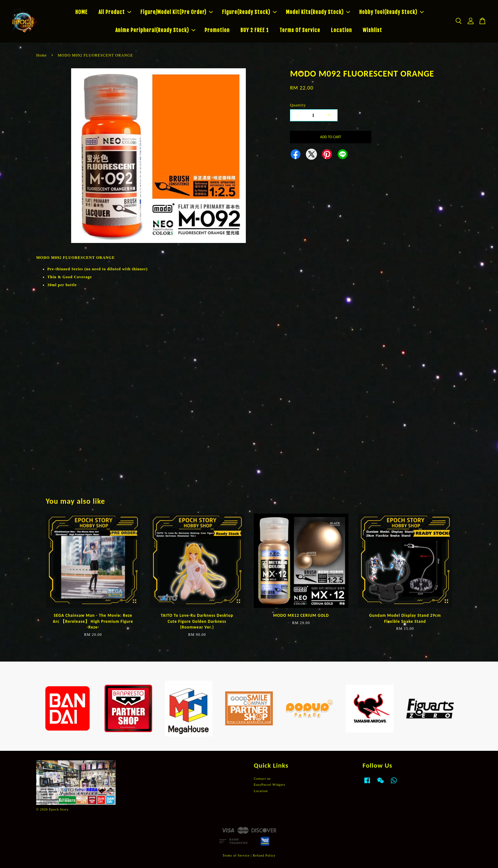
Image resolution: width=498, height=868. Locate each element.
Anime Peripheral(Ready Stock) (155, 30)
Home (41, 55)
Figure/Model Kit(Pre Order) (177, 12)
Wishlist (372, 30)
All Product (115, 12)
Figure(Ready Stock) (249, 12)
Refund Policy (264, 855)
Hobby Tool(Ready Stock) (391, 12)
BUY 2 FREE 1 (255, 30)
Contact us (262, 779)
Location (341, 30)
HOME (81, 12)
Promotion (217, 30)
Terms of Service (236, 855)
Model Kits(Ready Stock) (318, 12)
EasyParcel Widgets (269, 785)
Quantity (298, 105)
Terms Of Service (300, 30)
